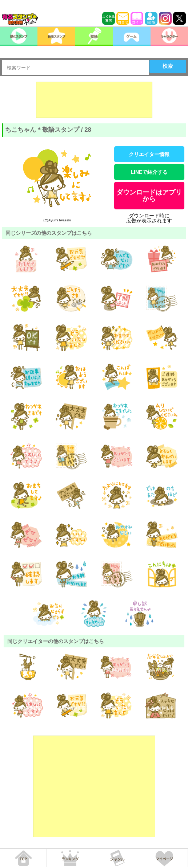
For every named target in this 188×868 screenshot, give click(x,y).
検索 (168, 66)
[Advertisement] (94, 100)
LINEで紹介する (149, 172)
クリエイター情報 (149, 154)
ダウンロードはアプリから (149, 196)
